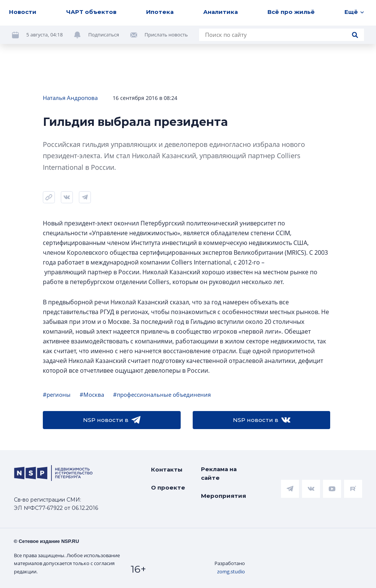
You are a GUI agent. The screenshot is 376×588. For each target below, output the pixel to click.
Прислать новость (166, 35)
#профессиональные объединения (162, 395)
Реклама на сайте (219, 473)
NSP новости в (112, 420)
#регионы (57, 395)
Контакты (167, 469)
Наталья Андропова (70, 98)
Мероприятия (223, 496)
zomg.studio (231, 571)
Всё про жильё (291, 12)
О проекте (168, 487)
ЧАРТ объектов (91, 12)
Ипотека (160, 12)
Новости (23, 12)
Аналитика (220, 12)
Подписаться (104, 35)
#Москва (92, 395)
